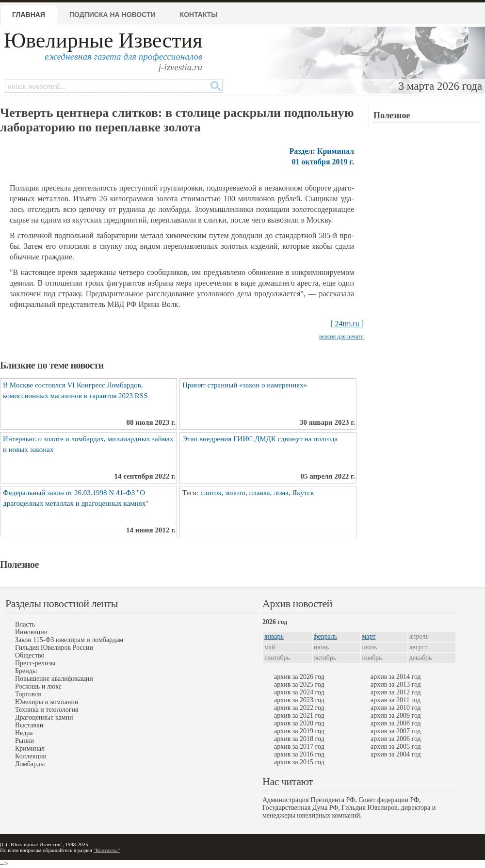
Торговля (28, 694)
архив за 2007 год (396, 731)
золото (235, 493)
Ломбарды (30, 764)
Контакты (199, 15)
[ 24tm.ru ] (347, 324)
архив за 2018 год (299, 739)
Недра (24, 733)
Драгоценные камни (44, 717)
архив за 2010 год (396, 708)
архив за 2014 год (396, 677)
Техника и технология (47, 710)
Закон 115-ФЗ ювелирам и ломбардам (69, 640)
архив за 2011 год (396, 700)
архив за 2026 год (299, 677)
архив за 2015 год (299, 762)
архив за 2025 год (299, 684)
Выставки (29, 725)
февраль (326, 636)
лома (281, 493)
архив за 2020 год (299, 723)
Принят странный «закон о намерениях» (245, 385)
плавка (259, 493)
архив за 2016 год (299, 754)
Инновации (31, 632)
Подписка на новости (113, 15)
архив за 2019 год (299, 731)
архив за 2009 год (396, 715)
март (369, 636)
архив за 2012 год (396, 692)
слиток (211, 493)
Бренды (26, 671)
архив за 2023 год (299, 700)
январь (274, 636)
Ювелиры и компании (47, 702)
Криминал (30, 748)
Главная (29, 15)
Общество (30, 655)
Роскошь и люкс (38, 686)
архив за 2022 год (299, 708)
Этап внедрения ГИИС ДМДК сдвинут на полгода (260, 439)
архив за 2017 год (299, 747)
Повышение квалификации (54, 679)
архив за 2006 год (396, 739)
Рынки (24, 741)
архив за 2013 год (396, 684)
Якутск (303, 493)
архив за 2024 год (299, 692)
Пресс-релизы (35, 663)
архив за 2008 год (396, 723)
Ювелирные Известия (103, 40)
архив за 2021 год (299, 715)
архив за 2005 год (396, 747)
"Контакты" (107, 850)
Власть (25, 624)
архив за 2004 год (396, 754)
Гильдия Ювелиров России (54, 648)
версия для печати (341, 337)
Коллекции (31, 756)
